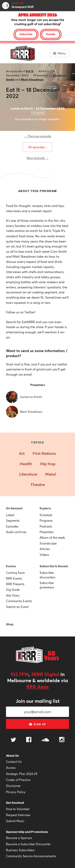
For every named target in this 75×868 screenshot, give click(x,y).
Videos (44, 555)
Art (22, 453)
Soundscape (48, 543)
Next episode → (37, 158)
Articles (45, 549)
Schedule (46, 515)
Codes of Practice (18, 780)
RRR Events (14, 578)
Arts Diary (13, 595)
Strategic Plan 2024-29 (22, 774)
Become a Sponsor (19, 838)
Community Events (19, 601)
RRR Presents (15, 584)
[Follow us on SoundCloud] (45, 740)
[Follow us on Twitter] (13, 740)
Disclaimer (13, 786)
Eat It (30, 71)
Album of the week (52, 537)
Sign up (37, 724)
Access (11, 768)
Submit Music (15, 821)
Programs (46, 521)
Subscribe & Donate (54, 566)
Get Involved (15, 803)
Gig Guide (13, 590)
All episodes (37, 147)
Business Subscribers (20, 850)
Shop (10, 624)
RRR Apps (38, 687)
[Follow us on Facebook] (29, 740)
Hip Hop (48, 464)
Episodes (12, 526)
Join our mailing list (38, 701)
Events (11, 566)
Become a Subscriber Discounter (28, 844)
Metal (50, 474)
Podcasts (46, 526)
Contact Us (14, 762)
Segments (13, 521)
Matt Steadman (32, 80)
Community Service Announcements (31, 856)
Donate (51, 34)
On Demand (14, 508)
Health (26, 464)
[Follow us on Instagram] (62, 740)
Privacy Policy (16, 792)
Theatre (38, 484)
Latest (10, 515)
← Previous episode (37, 136)
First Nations (44, 453)
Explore (45, 508)
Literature (28, 474)
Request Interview (18, 815)
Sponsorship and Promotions (27, 832)
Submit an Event (17, 607)
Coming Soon (15, 573)
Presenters (47, 532)
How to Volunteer (18, 809)
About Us (12, 756)
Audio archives (16, 532)
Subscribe (26, 34)
